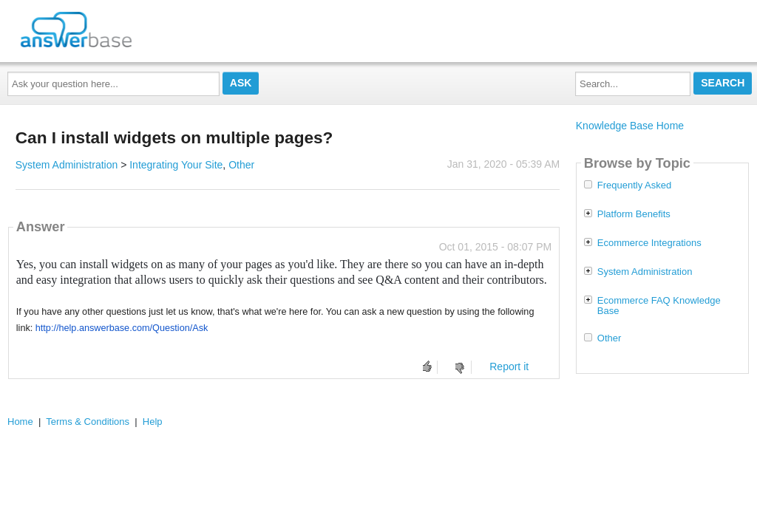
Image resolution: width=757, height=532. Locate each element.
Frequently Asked (634, 185)
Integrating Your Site (176, 165)
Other (241, 165)
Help (153, 422)
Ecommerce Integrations (649, 243)
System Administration (67, 165)
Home (20, 422)
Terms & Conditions (88, 422)
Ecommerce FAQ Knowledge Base (659, 306)
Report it (509, 366)
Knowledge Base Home (630, 126)
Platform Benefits (634, 214)
